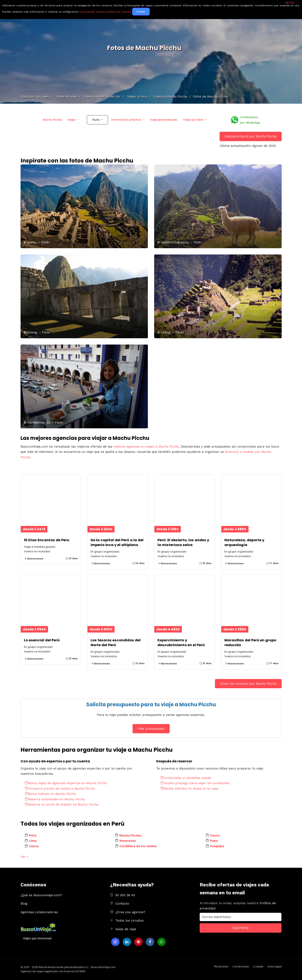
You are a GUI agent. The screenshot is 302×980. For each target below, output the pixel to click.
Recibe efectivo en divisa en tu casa (189, 789)
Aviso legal (275, 966)
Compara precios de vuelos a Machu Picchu (60, 789)
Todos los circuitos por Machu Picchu (248, 684)
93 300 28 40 (125, 895)
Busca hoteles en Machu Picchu (50, 794)
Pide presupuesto (151, 729)
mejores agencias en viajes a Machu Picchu (146, 447)
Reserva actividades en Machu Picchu (55, 799)
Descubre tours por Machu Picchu (251, 136)
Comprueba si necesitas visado (186, 778)
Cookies (258, 966)
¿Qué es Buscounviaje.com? (41, 895)
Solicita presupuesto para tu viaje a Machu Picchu (151, 704)
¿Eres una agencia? (130, 912)
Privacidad (221, 966)
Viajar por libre (193, 120)
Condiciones (241, 966)
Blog (24, 904)
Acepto (141, 12)
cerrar (290, 3)
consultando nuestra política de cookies (105, 12)
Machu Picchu (52, 120)
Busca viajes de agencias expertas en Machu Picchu (66, 783)
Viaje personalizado (164, 120)
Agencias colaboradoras (39, 912)
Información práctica (126, 120)
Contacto (122, 904)
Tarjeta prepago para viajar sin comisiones (195, 783)
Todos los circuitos (130, 921)
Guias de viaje (126, 929)
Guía (96, 120)
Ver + (25, 857)
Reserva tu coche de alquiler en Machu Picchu (62, 804)
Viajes (72, 120)
